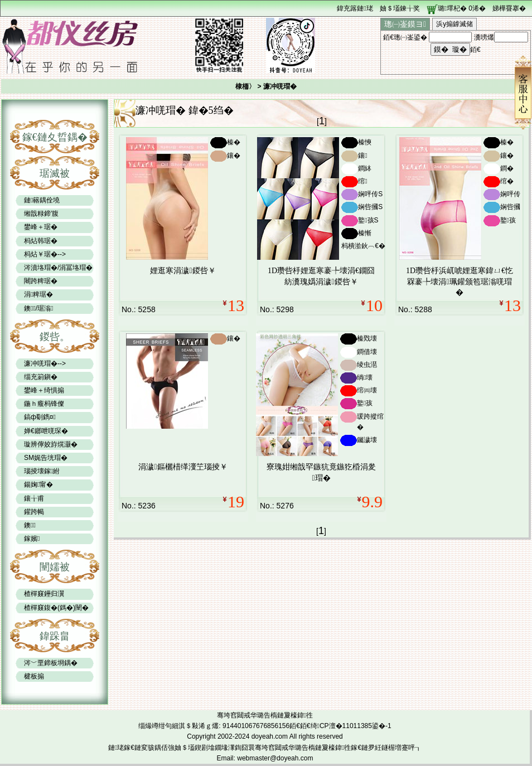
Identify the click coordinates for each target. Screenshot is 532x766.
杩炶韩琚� (41, 241)
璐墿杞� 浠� (462, 8)
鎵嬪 (32, 539)
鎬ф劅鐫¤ (40, 417)
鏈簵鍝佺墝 (42, 200)
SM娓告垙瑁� (46, 458)
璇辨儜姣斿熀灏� (51, 444)
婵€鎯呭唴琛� (46, 431)
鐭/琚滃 (38, 308)
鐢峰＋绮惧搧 (44, 390)
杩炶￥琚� (41, 254)
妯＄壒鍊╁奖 (400, 8)
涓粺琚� (38, 294)
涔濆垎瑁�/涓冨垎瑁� (58, 268)
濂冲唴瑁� (41, 363)
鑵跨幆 (34, 512)
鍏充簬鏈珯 (355, 8)
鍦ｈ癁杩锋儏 (44, 404)
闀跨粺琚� (41, 281)
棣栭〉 (245, 86)
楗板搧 (34, 676)
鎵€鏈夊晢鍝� (55, 137)
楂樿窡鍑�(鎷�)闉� (56, 608)
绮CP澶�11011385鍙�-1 (351, 726)
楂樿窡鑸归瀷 (44, 594)
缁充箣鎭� (41, 377)
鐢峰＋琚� (41, 227)
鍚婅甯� (38, 484)
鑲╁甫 (34, 498)
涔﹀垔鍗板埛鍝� (51, 663)
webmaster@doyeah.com (275, 758)
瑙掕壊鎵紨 (42, 471)
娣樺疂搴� (509, 8)
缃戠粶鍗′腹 (41, 214)
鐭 (30, 525)
